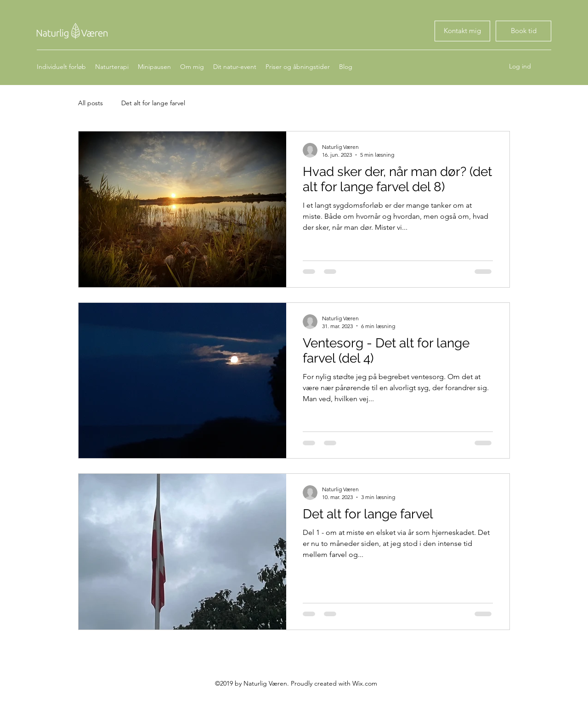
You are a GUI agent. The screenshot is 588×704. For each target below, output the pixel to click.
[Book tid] (462, 31)
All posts (90, 103)
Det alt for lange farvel (153, 103)
